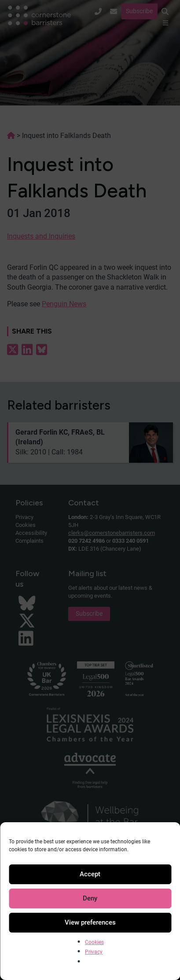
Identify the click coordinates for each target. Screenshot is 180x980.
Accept (90, 874)
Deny (90, 898)
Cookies (94, 942)
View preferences (90, 922)
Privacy (94, 952)
